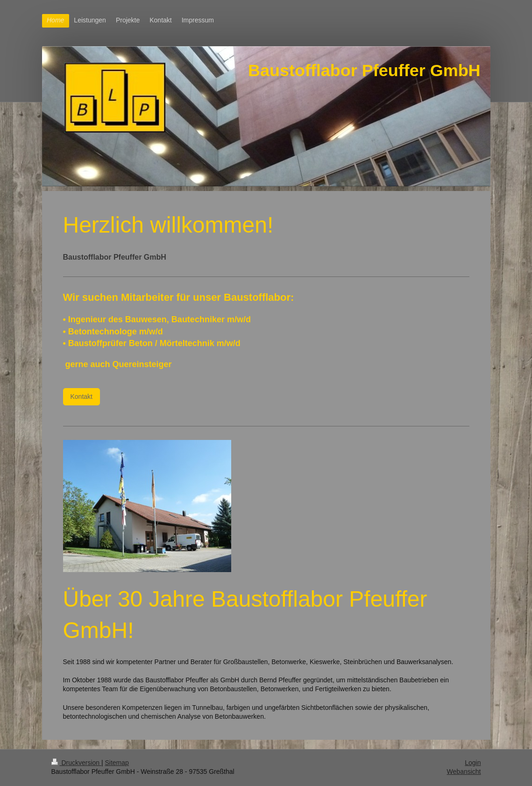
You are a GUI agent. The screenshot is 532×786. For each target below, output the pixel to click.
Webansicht (464, 772)
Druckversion (76, 763)
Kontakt (82, 397)
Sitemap (117, 763)
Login (473, 763)
